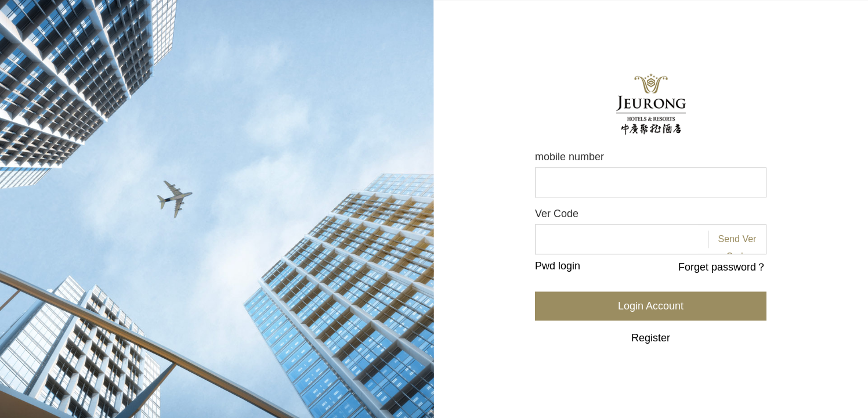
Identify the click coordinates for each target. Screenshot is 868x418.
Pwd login (558, 266)
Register (651, 338)
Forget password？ (722, 268)
